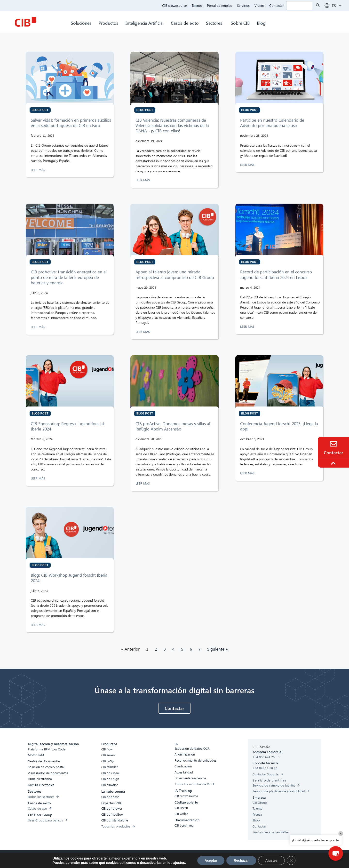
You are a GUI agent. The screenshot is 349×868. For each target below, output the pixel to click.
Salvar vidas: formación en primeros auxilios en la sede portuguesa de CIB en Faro (71, 123)
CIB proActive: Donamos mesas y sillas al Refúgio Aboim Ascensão (173, 426)
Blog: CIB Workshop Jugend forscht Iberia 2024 (69, 578)
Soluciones (81, 23)
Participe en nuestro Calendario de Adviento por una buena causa (272, 123)
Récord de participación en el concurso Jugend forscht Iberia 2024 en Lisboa (276, 275)
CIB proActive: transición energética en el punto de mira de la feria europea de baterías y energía (69, 277)
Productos (108, 23)
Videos (259, 5)
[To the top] (334, 463)
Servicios (243, 5)
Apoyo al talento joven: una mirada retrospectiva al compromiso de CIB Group (175, 275)
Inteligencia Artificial (145, 23)
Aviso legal (202, 859)
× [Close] (341, 833)
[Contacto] (333, 444)
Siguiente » (218, 649)
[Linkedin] (216, 859)
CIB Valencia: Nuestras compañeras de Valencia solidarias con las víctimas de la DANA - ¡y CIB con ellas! (172, 125)
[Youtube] (226, 859)
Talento (197, 5)
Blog (261, 23)
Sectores (215, 23)
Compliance (132, 859)
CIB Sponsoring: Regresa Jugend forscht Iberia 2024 (67, 426)
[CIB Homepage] (25, 22)
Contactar (277, 5)
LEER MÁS (38, 170)
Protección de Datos (175, 859)
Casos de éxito (185, 23)
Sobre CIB (240, 23)
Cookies (150, 859)
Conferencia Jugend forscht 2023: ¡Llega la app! (279, 426)
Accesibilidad (109, 859)
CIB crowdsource (174, 5)
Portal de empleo (220, 5)
